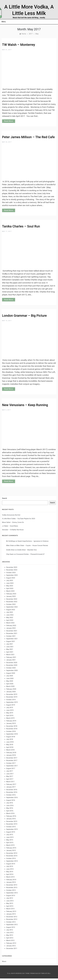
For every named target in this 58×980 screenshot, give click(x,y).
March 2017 (10, 782)
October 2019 (11, 700)
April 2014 (10, 874)
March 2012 (10, 940)
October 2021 (11, 636)
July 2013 (10, 898)
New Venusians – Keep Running (25, 405)
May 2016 (10, 808)
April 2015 (10, 843)
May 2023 (10, 586)
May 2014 (10, 872)
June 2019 (10, 710)
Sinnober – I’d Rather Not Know (13, 530)
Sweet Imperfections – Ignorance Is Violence (33, 541)
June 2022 (10, 615)
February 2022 (11, 626)
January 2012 (11, 946)
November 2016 (12, 792)
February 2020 (11, 689)
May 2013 (10, 903)
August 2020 (11, 673)
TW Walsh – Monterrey (19, 45)
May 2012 (10, 935)
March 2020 (10, 686)
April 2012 (10, 938)
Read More (9, 121)
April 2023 (10, 588)
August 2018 (11, 737)
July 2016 (10, 803)
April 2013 (10, 906)
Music (4, 961)
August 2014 (11, 864)
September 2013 (12, 893)
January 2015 (11, 850)
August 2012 (11, 927)
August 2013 (11, 896)
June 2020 (10, 678)
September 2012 (12, 925)
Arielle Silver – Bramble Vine (27, 550)
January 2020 (11, 692)
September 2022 (12, 607)
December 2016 (12, 790)
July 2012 (10, 930)
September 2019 (12, 702)
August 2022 (11, 610)
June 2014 (10, 869)
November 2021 (12, 633)
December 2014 (12, 853)
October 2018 (11, 731)
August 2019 (11, 705)
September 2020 (12, 670)
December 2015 (12, 821)
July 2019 (10, 708)
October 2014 (11, 858)
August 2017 (11, 768)
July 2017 (10, 771)
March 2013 (10, 909)
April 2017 (10, 779)
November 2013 (12, 888)
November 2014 (12, 856)
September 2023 (12, 575)
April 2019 (10, 716)
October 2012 (11, 922)
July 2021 (10, 644)
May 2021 (10, 649)
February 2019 (11, 721)
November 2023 (12, 570)
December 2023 (12, 567)
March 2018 (10, 750)
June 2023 (10, 583)
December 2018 (12, 726)
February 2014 (11, 880)
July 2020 (10, 676)
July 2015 (10, 835)
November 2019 (12, 697)
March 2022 (10, 623)
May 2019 (10, 713)
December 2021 (12, 631)
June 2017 (10, 774)
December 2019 (12, 694)
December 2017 (12, 758)
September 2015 (12, 829)
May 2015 (10, 840)
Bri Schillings (11, 541)
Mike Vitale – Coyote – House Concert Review (32, 545)
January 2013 (11, 914)
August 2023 (11, 578)
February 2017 (11, 784)
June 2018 (10, 742)
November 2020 (12, 665)
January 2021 (11, 660)
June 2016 (10, 806)
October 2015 (11, 827)
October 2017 (11, 763)
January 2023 (11, 596)
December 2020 (12, 663)
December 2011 (12, 948)
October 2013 (11, 890)
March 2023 (10, 591)
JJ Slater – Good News (10, 526)
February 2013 (11, 911)
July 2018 (10, 739)
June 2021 (10, 647)
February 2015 (11, 848)
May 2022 (10, 618)
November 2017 (12, 760)
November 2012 (12, 919)
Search (5, 498)
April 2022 (10, 620)
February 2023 (11, 594)
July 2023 (10, 580)
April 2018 (10, 747)
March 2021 (10, 655)
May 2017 (10, 776)
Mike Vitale (10, 545)
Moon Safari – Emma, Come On (13, 522)
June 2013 (10, 901)
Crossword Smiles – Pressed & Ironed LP (30, 554)
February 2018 (11, 753)
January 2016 (11, 819)
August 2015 (11, 832)
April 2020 (10, 684)
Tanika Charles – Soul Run (21, 226)
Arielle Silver (10, 550)
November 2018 (12, 729)
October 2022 (11, 604)
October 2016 (11, 795)
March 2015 (10, 845)
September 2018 (12, 734)
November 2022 (12, 602)
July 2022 (10, 612)
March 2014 (10, 877)
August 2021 (11, 641)
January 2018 (11, 755)
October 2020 (11, 668)
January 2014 (11, 882)
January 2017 (11, 787)
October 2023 (11, 573)
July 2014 (10, 866)
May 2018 (10, 745)
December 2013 (12, 885)
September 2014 (12, 861)
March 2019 (10, 718)
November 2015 (12, 824)
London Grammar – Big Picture (24, 316)
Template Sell (46, 973)
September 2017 (12, 766)
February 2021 (11, 657)
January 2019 (11, 723)
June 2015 (10, 837)
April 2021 (10, 652)
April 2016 (10, 811)
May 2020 (10, 681)
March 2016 (10, 813)
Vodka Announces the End (11, 515)
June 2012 (10, 933)
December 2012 (12, 917)
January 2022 (11, 628)
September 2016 (12, 798)
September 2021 (12, 639)
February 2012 (11, 943)
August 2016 (11, 800)
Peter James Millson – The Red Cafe (28, 137)
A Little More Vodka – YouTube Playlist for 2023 (19, 519)
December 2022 (12, 599)
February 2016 (11, 816)
